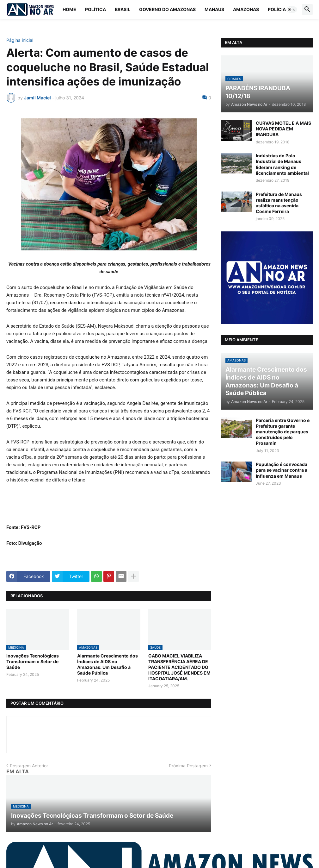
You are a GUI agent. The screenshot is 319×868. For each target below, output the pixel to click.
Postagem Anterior (29, 766)
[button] (292, 9)
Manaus (214, 9)
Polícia (277, 9)
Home (69, 9)
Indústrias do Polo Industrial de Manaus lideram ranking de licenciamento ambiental (282, 164)
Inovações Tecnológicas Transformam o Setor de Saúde (33, 661)
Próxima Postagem (188, 766)
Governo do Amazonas (167, 9)
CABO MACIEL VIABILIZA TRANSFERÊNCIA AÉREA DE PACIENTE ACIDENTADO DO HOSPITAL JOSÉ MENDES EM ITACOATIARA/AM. (179, 667)
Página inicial (20, 40)
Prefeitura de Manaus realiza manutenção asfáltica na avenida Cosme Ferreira (279, 203)
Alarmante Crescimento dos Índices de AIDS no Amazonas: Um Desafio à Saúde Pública (107, 664)
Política (95, 9)
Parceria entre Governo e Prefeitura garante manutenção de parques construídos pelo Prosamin (283, 432)
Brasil (123, 9)
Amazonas (246, 9)
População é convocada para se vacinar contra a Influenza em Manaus (282, 470)
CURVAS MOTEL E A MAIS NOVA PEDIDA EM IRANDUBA (283, 129)
